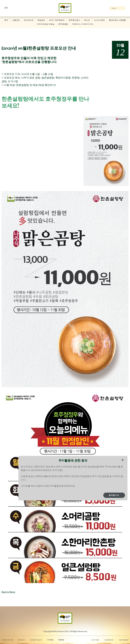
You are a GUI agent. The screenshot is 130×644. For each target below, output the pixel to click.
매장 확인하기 (47, 85)
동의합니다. (114, 495)
